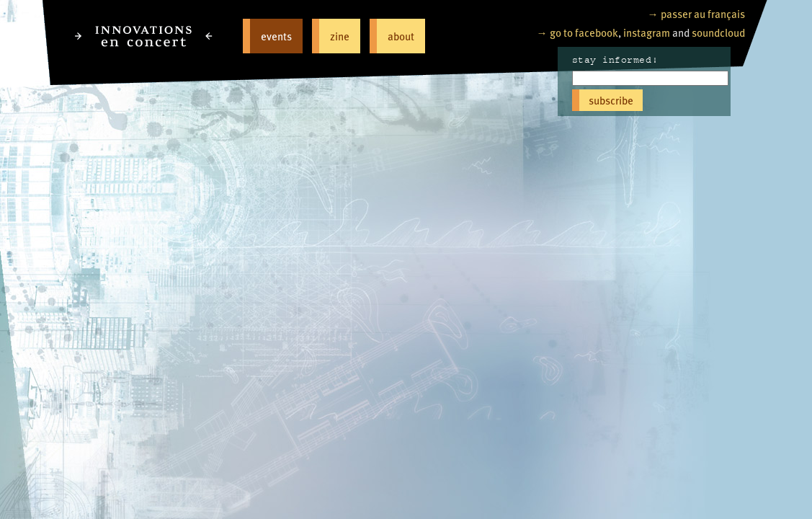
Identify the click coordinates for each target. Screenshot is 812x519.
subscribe (611, 100)
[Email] (650, 78)
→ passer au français (696, 13)
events (276, 36)
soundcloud (718, 32)
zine (340, 36)
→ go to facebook (577, 32)
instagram (647, 32)
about (401, 36)
